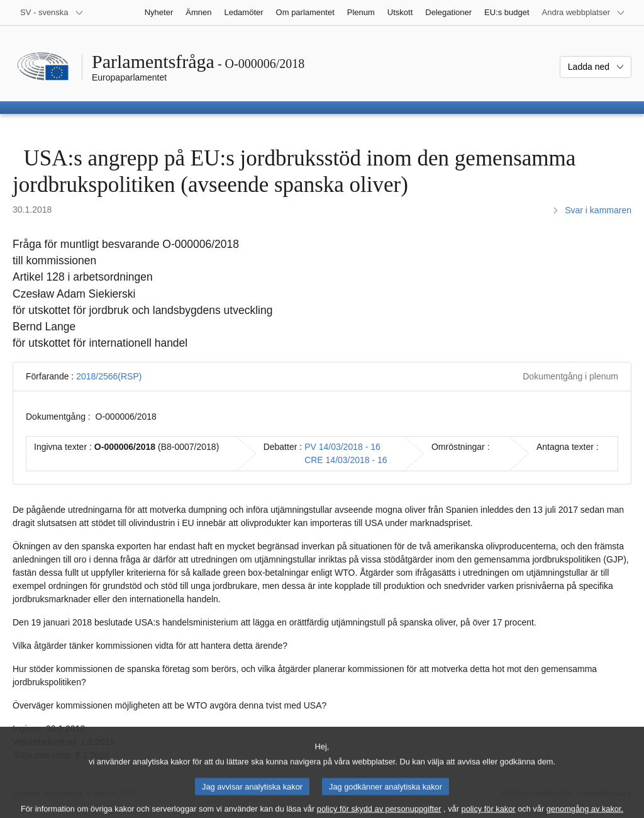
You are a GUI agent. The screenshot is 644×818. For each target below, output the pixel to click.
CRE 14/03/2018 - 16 (346, 460)
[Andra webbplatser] (584, 13)
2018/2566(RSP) (109, 376)
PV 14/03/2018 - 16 (342, 447)
